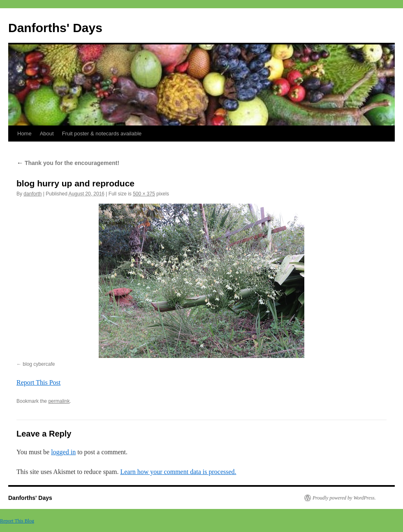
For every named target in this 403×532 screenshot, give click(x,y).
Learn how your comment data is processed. (178, 472)
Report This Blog (17, 521)
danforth (32, 194)
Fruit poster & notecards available (102, 134)
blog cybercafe (39, 364)
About (47, 134)
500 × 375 (144, 194)
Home (24, 134)
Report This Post (38, 382)
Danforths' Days (55, 28)
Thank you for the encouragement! (68, 163)
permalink (59, 401)
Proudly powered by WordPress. (344, 498)
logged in (63, 452)
